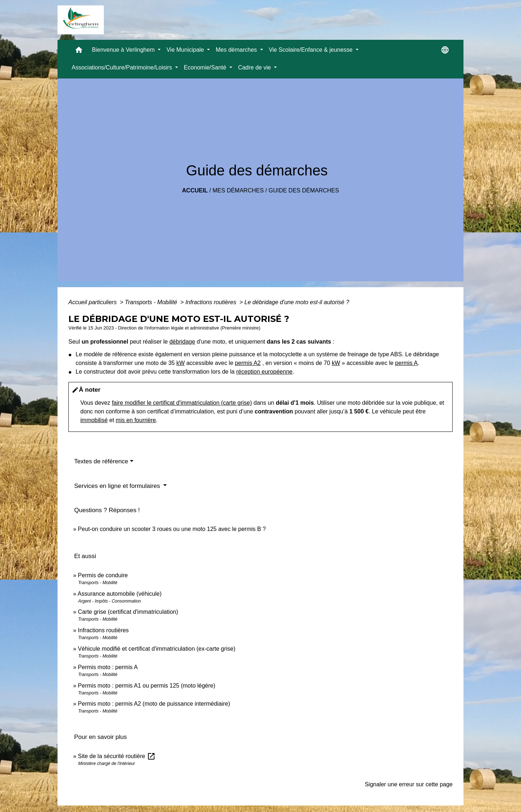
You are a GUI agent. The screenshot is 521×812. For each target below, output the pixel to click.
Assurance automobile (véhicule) (119, 594)
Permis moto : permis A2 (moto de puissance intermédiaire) (154, 704)
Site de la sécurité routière (117, 756)
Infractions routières (211, 302)
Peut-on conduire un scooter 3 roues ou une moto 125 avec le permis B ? (172, 529)
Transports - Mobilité (152, 302)
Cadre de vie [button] (255, 67)
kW (180, 363)
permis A (406, 363)
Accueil (195, 190)
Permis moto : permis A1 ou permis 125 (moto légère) (147, 686)
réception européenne (264, 372)
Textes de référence (101, 461)
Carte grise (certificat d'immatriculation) (128, 612)
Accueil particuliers (93, 302)
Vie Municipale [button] (186, 50)
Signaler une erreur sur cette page (409, 784)
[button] (79, 52)
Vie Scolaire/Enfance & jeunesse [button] (312, 50)
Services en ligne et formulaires (118, 486)
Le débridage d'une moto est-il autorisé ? (297, 302)
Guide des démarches (304, 190)
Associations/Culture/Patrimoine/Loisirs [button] (123, 67)
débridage (182, 342)
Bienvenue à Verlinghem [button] (124, 50)
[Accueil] (81, 20)
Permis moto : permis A (108, 667)
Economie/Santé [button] (206, 67)
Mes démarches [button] (237, 50)
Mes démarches (238, 190)
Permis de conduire (103, 575)
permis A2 (248, 363)
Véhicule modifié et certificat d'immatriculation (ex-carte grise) (156, 649)
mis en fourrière (136, 420)
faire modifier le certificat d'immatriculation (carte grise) (182, 403)
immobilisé (94, 420)
